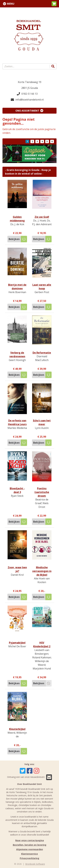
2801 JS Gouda (30, 88)
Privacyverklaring (29, 858)
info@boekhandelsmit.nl (27, 100)
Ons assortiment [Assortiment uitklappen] (27, 111)
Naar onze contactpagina (30, 840)
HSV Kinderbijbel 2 (42, 644)
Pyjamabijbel (17, 643)
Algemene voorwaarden (30, 849)
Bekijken (14, 239)
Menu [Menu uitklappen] (11, 4)
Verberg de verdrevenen (17, 354)
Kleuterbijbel (17, 729)
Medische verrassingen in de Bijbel (42, 571)
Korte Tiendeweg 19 (30, 82)
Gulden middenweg (17, 219)
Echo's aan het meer (42, 422)
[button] (54, 4)
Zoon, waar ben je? (17, 569)
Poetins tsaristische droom (42, 492)
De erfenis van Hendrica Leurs (17, 422)
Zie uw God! (42, 217)
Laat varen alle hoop (42, 287)
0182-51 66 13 (27, 94)
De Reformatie (42, 353)
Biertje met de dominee (17, 287)
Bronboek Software (35, 864)
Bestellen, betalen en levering (30, 845)
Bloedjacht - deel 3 (17, 490)
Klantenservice (29, 854)
